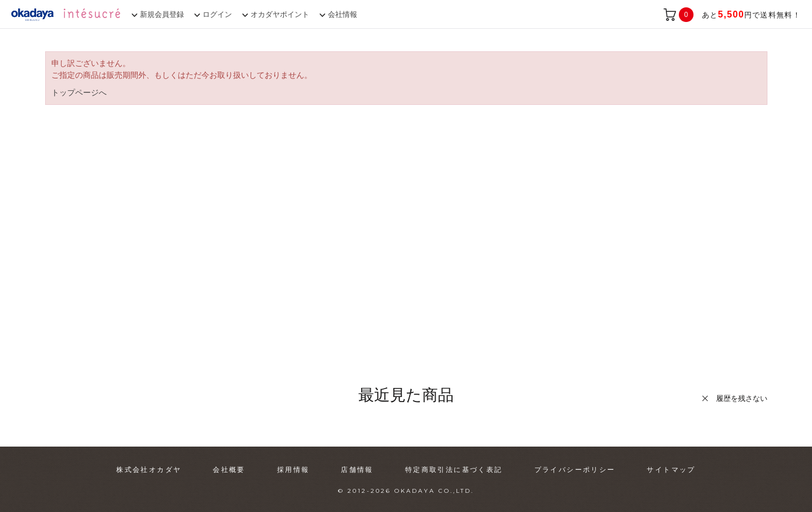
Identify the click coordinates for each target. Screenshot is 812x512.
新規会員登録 (162, 14)
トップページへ (79, 92)
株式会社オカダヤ (149, 470)
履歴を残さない (742, 398)
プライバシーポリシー (575, 470)
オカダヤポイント (280, 14)
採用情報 (293, 470)
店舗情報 (357, 470)
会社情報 (343, 14)
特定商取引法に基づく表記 (454, 470)
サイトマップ (671, 470)
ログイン (217, 14)
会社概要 (229, 470)
